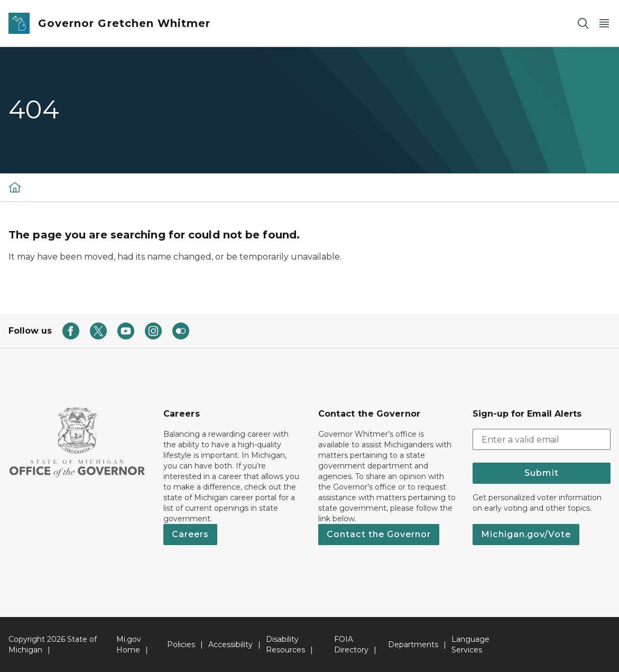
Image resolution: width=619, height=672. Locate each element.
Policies (181, 645)
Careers (190, 534)
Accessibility (230, 645)
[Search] (583, 24)
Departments (413, 645)
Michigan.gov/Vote (526, 534)
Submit (542, 473)
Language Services (470, 645)
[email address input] (542, 439)
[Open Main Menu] (604, 24)
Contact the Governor (379, 534)
